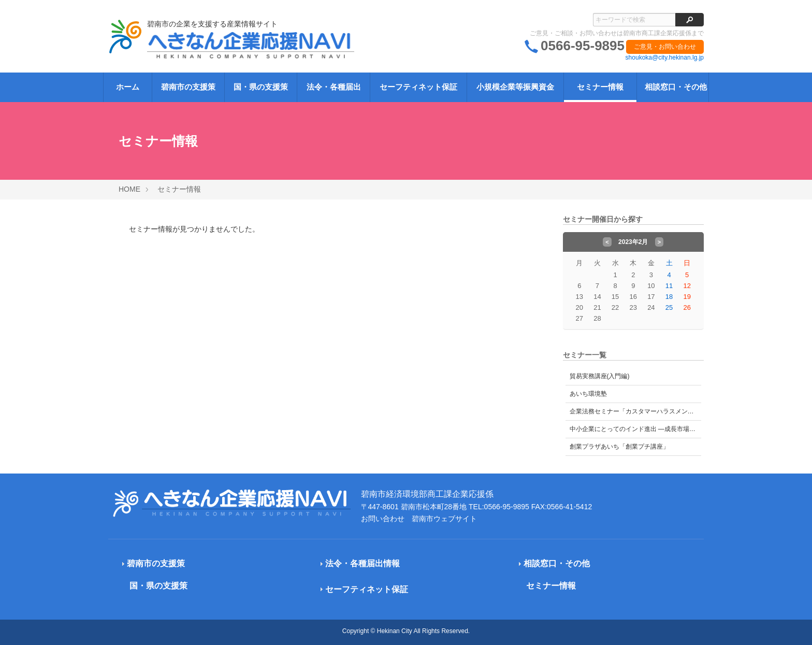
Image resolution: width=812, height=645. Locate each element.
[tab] (200, 564)
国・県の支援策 (261, 87)
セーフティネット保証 (418, 87)
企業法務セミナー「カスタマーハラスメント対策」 (636, 411)
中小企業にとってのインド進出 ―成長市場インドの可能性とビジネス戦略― (636, 429)
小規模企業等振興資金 (515, 87)
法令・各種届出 (334, 87)
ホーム (128, 87)
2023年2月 (633, 242)
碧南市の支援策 (188, 87)
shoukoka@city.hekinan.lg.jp (665, 58)
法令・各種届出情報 (363, 563)
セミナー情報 (600, 87)
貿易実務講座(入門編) (600, 376)
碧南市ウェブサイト (444, 519)
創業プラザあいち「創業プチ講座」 (619, 447)
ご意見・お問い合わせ (665, 47)
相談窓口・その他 (676, 87)
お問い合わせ (383, 519)
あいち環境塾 (588, 394)
